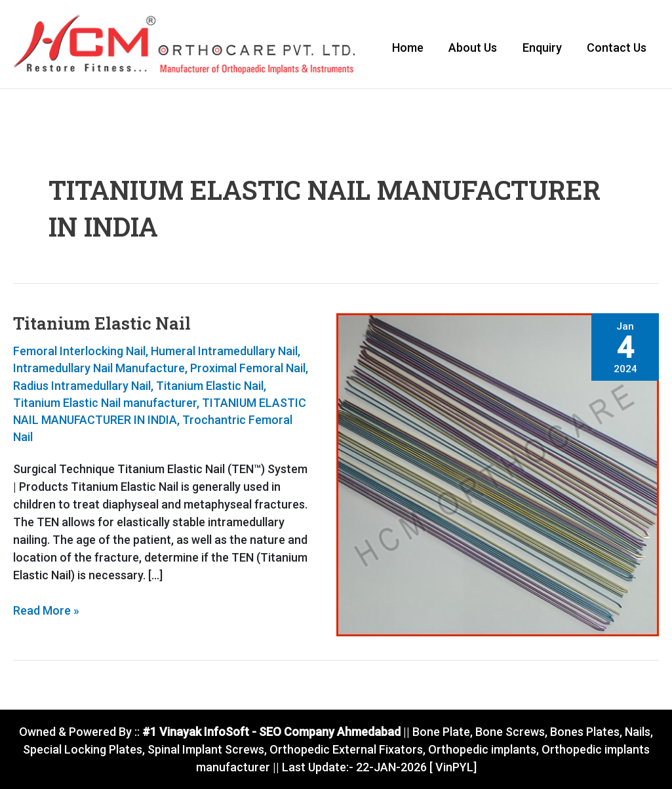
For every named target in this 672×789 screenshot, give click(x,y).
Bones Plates (585, 732)
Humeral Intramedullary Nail (224, 352)
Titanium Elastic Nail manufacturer (105, 403)
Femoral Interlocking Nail (79, 352)
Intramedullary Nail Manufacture (99, 369)
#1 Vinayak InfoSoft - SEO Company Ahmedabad (270, 732)
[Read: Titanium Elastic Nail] (498, 475)
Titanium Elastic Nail (102, 324)
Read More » (46, 610)
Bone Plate (440, 732)
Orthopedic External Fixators (346, 749)
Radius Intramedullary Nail (82, 386)
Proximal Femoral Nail (248, 369)
